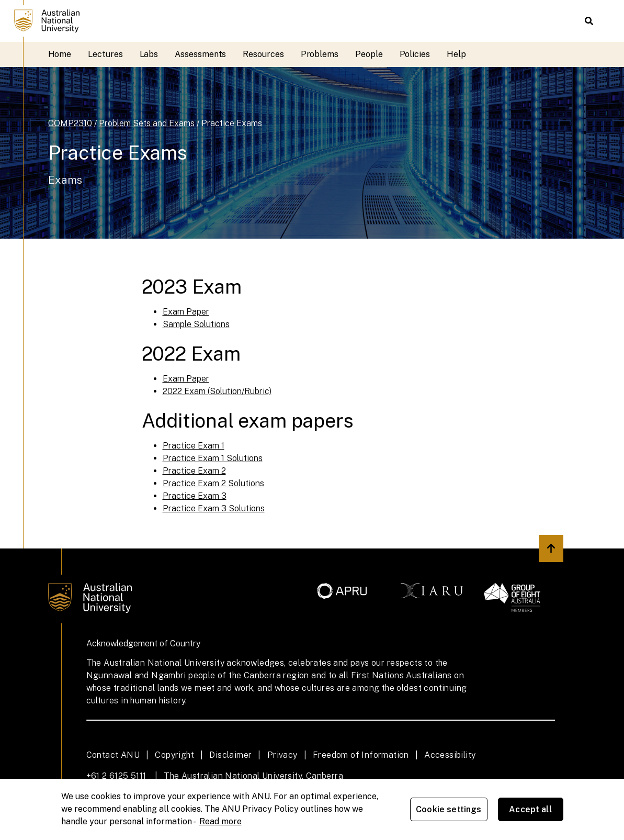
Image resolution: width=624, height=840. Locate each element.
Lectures (105, 54)
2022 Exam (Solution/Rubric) (217, 391)
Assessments (200, 54)
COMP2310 (70, 123)
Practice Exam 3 (195, 496)
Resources (263, 54)
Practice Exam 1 (194, 446)
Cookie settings (449, 809)
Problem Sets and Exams (147, 123)
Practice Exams (232, 123)
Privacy (282, 755)
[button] (589, 21)
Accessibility (450, 755)
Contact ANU (113, 755)
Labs (149, 54)
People (369, 54)
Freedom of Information (361, 755)
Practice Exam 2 (194, 471)
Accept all (530, 809)
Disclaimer (230, 755)
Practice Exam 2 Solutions (213, 483)
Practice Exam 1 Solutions (213, 458)
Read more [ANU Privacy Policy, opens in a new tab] (220, 821)
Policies (415, 54)
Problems (320, 54)
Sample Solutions (196, 324)
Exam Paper (186, 312)
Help (456, 54)
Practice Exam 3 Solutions (214, 508)
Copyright (174, 755)
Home (60, 54)
